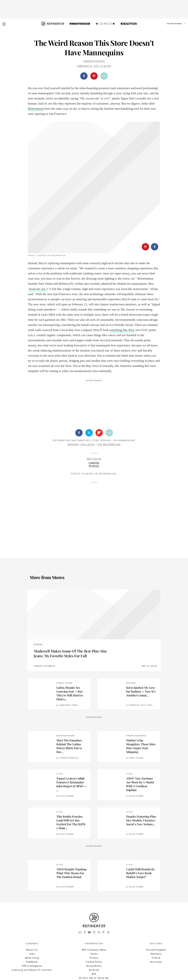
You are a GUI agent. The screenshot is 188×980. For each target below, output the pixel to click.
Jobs (32, 911)
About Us (32, 907)
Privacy (94, 915)
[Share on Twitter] (89, 390)
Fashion (73, 401)
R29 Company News (94, 907)
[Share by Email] (104, 76)
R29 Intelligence (32, 923)
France (156, 915)
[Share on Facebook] (84, 76)
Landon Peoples (94, 61)
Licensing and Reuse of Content (32, 927)
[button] (170, 27)
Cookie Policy (94, 919)
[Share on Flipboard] (99, 390)
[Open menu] (4, 22)
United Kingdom (156, 907)
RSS (94, 931)
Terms (94, 911)
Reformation (36, 109)
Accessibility (94, 923)
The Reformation (109, 401)
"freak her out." (38, 246)
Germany (156, 911)
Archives (94, 927)
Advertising (32, 915)
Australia (156, 919)
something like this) (122, 287)
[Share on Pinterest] (94, 76)
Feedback (32, 919)
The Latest (88, 401)
